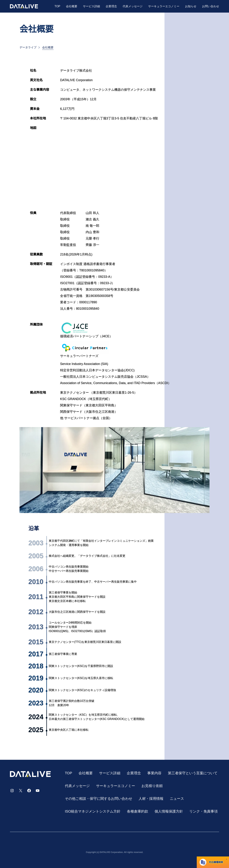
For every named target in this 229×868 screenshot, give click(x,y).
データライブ (28, 47)
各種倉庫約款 (138, 811)
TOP (57, 6)
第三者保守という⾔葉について (193, 773)
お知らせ (191, 6)
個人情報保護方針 (169, 811)
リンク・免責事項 (203, 811)
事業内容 (154, 773)
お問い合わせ (211, 6)
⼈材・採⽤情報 (151, 799)
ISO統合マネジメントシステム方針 (93, 811)
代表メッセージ (133, 6)
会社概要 (72, 6)
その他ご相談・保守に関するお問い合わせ (99, 799)
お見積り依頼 (152, 786)
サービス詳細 (91, 6)
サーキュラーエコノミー (164, 6)
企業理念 (111, 6)
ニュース (177, 799)
